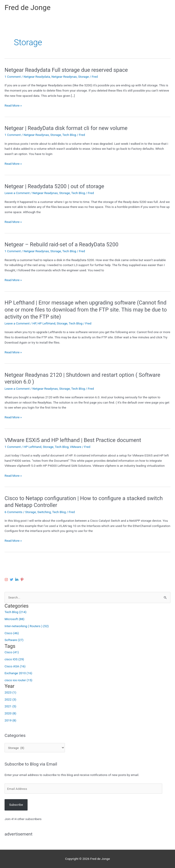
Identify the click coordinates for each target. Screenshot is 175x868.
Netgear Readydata (37, 77)
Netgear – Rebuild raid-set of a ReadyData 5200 (62, 244)
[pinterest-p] (23, 580)
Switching (44, 512)
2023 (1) (10, 692)
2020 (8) (10, 713)
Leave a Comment (17, 193)
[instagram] (7, 580)
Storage (84, 77)
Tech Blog (69, 135)
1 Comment (13, 77)
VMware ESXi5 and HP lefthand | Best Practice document (73, 440)
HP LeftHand (46, 323)
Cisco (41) (12, 652)
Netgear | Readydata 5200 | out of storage (54, 186)
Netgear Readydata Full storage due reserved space (66, 70)
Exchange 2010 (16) (18, 673)
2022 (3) (10, 699)
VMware (76, 447)
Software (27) (14, 640)
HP (34, 323)
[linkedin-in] (17, 580)
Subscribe (16, 805)
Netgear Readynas (64, 77)
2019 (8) (10, 720)
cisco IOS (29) (14, 659)
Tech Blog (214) (15, 612)
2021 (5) (10, 706)
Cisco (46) (12, 633)
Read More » (13, 106)
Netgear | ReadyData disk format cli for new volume (66, 128)
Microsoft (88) (14, 619)
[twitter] (12, 580)
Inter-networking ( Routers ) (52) (27, 626)
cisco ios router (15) (18, 680)
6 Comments (13, 512)
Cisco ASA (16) (15, 666)
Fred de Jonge (28, 7)
